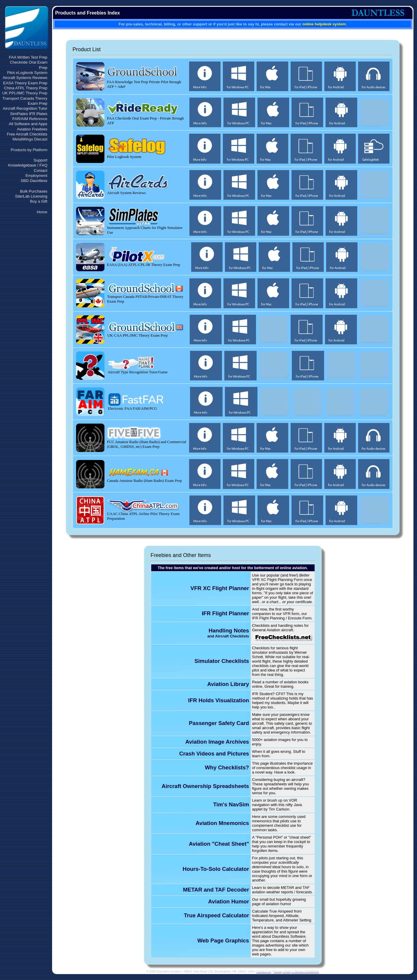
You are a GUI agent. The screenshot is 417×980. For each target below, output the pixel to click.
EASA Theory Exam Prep (25, 83)
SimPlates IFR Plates (29, 114)
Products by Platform (29, 150)
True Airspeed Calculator (216, 915)
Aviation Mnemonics (222, 823)
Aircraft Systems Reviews (25, 78)
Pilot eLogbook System (27, 73)
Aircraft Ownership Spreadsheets (205, 786)
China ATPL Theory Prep (26, 88)
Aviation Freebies (32, 129)
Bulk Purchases (34, 191)
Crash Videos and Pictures (214, 754)
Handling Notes (228, 633)
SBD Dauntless (34, 181)
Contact (41, 171)
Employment (36, 176)
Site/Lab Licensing (31, 196)
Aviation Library (228, 684)
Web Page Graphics (223, 941)
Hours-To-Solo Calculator (216, 869)
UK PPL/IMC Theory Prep (25, 93)
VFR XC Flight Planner (220, 588)
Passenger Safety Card (219, 723)
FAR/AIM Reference (30, 119)
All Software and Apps (28, 124)
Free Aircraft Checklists (27, 134)
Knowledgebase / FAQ (28, 165)
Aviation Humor (228, 901)
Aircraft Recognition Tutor (25, 108)
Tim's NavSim (231, 804)
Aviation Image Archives (217, 742)
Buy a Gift (39, 201)
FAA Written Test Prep (28, 57)
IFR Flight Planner (226, 613)
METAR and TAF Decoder (216, 890)
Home (42, 212)
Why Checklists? (227, 767)
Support (40, 160)
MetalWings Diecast (30, 139)
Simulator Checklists (222, 661)
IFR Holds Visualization (219, 700)
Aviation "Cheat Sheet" (219, 844)
